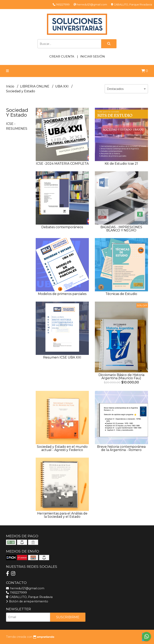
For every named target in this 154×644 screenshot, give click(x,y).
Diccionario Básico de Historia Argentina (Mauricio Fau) (121, 376)
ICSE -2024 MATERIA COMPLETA (62, 164)
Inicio (11, 86)
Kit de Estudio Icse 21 (121, 164)
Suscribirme (68, 617)
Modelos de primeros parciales (62, 294)
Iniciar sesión (92, 56)
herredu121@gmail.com (25, 588)
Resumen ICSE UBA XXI (62, 357)
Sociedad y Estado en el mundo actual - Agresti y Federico (62, 448)
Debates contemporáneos (62, 227)
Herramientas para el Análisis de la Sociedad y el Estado (62, 515)
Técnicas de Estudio (121, 294)
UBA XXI (62, 86)
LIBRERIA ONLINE (35, 86)
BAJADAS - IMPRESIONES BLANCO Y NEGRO (121, 229)
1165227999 (16, 593)
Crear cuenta (62, 56)
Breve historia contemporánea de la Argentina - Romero (121, 448)
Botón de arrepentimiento (27, 601)
